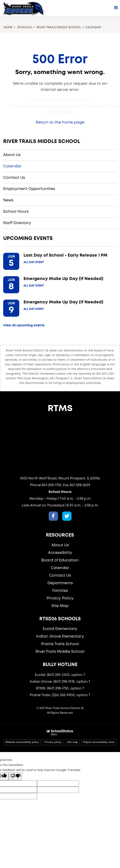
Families (60, 591)
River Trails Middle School (59, 27)
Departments (60, 583)
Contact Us (14, 178)
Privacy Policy (60, 598)
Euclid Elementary (60, 629)
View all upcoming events (24, 326)
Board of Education (60, 560)
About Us (12, 155)
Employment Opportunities (29, 189)
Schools (25, 27)
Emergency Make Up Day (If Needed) (63, 279)
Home (8, 27)
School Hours (16, 212)
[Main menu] (116, 7)
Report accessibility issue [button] (99, 742)
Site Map (60, 606)
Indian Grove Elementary (60, 637)
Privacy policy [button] (53, 742)
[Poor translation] (15, 776)
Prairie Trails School (60, 644)
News (8, 200)
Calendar (12, 166)
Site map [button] (72, 742)
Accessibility (60, 553)
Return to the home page (60, 122)
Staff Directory (17, 223)
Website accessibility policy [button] (22, 742)
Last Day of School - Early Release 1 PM (66, 255)
